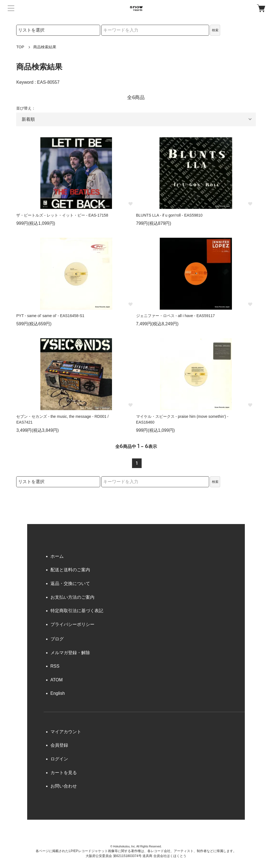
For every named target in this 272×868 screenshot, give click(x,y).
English (58, 693)
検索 (215, 30)
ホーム (57, 556)
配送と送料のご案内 (70, 570)
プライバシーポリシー (72, 624)
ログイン (59, 759)
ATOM (57, 680)
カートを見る (64, 773)
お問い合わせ (64, 786)
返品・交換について (70, 583)
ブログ (57, 639)
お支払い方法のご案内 (72, 597)
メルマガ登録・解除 (70, 653)
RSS (55, 666)
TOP (20, 47)
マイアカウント (66, 732)
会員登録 (59, 745)
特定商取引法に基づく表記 (77, 611)
